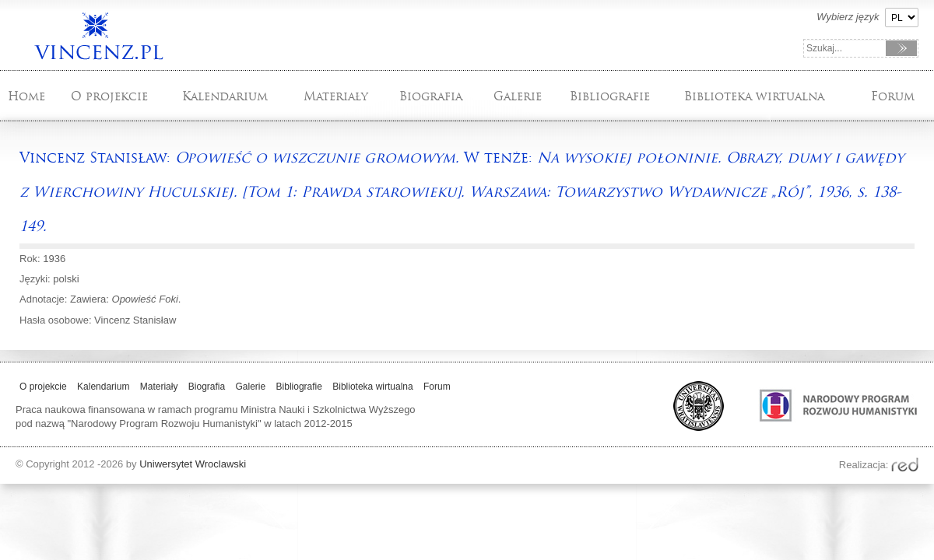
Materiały (336, 96)
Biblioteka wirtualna (754, 96)
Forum (893, 96)
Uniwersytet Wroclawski (193, 464)
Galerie (518, 96)
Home (26, 96)
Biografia (431, 96)
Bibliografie (610, 96)
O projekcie (109, 96)
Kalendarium (225, 96)
